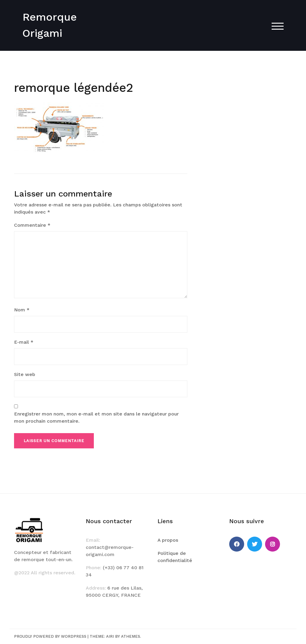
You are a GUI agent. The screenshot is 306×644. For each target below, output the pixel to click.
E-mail (24, 342)
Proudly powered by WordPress (50, 636)
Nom (22, 310)
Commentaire (32, 225)
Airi (110, 636)
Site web (25, 374)
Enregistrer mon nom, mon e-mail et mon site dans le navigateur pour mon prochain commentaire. (96, 417)
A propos (168, 540)
